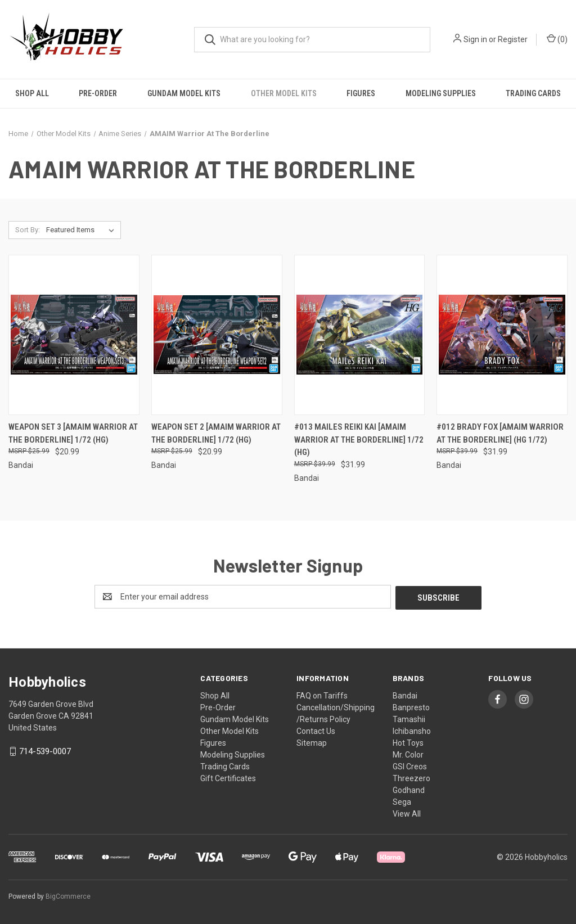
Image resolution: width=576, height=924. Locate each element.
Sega (402, 801)
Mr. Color (408, 754)
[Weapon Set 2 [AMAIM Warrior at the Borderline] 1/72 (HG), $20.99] (217, 335)
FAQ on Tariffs (322, 695)
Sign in (475, 39)
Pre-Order (98, 93)
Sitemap (312, 742)
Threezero (411, 777)
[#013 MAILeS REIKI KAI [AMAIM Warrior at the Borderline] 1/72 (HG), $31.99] (360, 335)
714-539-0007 (45, 750)
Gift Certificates (228, 777)
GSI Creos (410, 765)
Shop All (32, 93)
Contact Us (316, 730)
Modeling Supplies (441, 93)
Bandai (405, 695)
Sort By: (28, 230)
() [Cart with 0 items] (557, 39)
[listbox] (82, 230)
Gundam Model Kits (184, 93)
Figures (361, 93)
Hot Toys (408, 742)
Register (513, 39)
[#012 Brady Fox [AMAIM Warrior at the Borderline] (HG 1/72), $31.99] (502, 335)
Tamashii (409, 718)
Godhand (409, 789)
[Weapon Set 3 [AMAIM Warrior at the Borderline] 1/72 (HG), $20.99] (74, 335)
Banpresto (411, 706)
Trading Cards (225, 765)
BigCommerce (68, 895)
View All (407, 813)
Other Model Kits (284, 93)
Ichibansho (412, 730)
